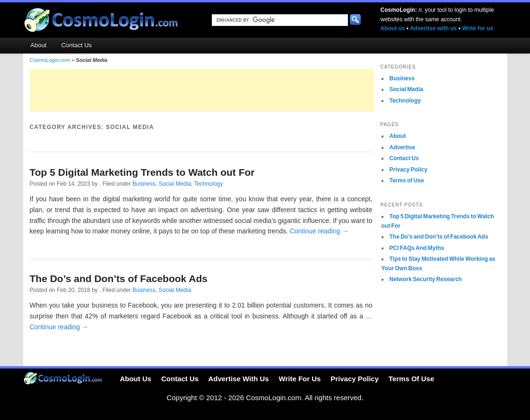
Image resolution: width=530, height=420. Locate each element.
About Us (135, 379)
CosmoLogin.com (50, 60)
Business (144, 184)
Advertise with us (433, 28)
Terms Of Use (411, 379)
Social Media (175, 184)
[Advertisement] (202, 90)
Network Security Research (426, 279)
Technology (209, 184)
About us (393, 28)
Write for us (478, 28)
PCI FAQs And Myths (417, 248)
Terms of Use (407, 180)
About (38, 45)
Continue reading (319, 231)
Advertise (403, 147)
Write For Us (300, 379)
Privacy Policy (408, 170)
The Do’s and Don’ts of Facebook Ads (119, 279)
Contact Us (77, 45)
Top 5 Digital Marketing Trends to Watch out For (142, 172)
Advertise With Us (238, 379)
